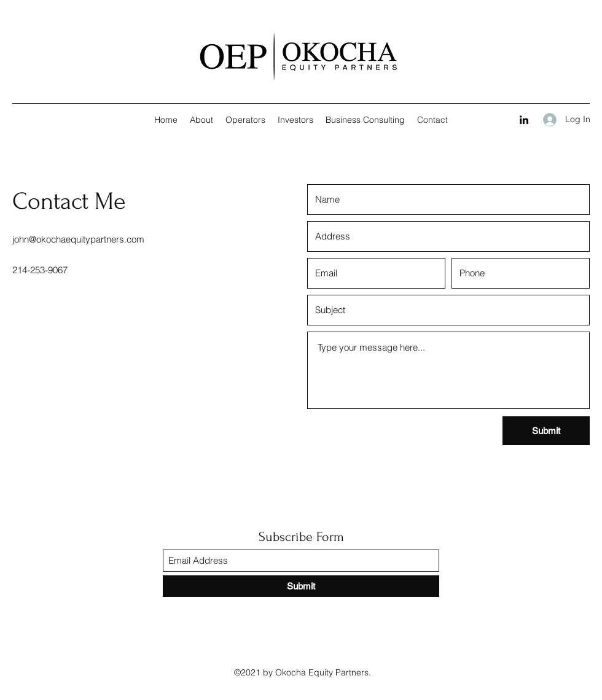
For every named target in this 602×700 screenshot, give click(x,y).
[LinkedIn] (524, 120)
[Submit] (546, 431)
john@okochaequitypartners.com (78, 239)
